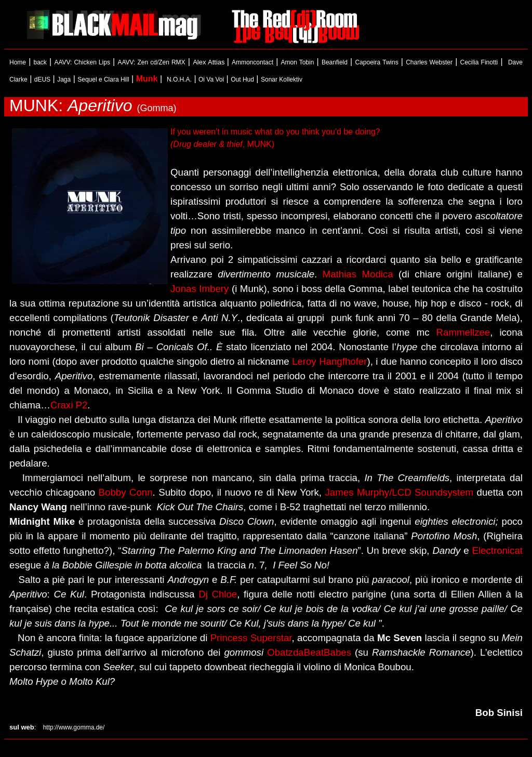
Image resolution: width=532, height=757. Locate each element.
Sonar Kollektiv (282, 79)
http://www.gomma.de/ (70, 727)
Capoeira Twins (376, 62)
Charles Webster (429, 62)
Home (18, 62)
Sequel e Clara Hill (103, 79)
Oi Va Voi (211, 79)
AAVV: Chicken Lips (82, 62)
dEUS (42, 79)
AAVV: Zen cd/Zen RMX (151, 62)
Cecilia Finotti (479, 62)
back (40, 62)
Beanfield (335, 62)
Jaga (64, 79)
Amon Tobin (298, 62)
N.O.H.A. (179, 79)
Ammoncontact (252, 62)
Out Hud (242, 79)
